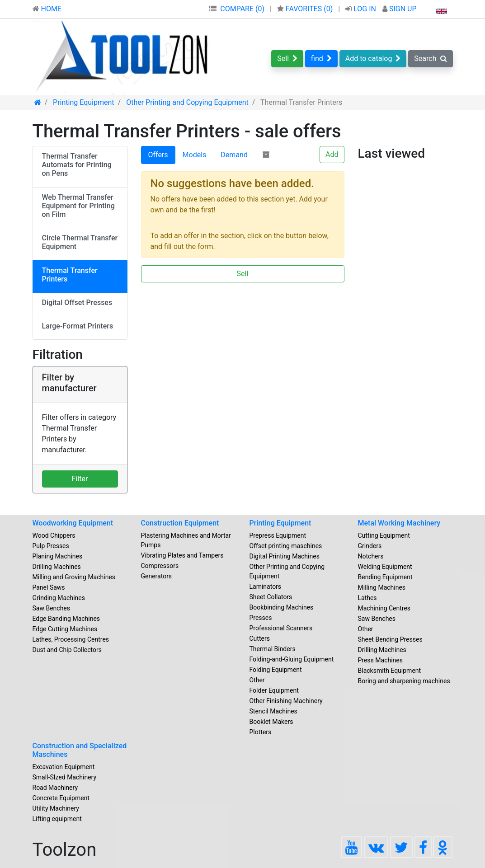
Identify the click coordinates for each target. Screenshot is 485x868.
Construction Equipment (180, 523)
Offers (158, 155)
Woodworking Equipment (73, 523)
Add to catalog (373, 59)
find (321, 59)
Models (195, 155)
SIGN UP (400, 9)
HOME (47, 9)
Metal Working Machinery (399, 523)
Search (430, 59)
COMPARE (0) (242, 9)
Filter (80, 479)
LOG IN (362, 9)
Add (332, 154)
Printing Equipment (280, 523)
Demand (234, 155)
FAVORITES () (306, 9)
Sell (287, 59)
